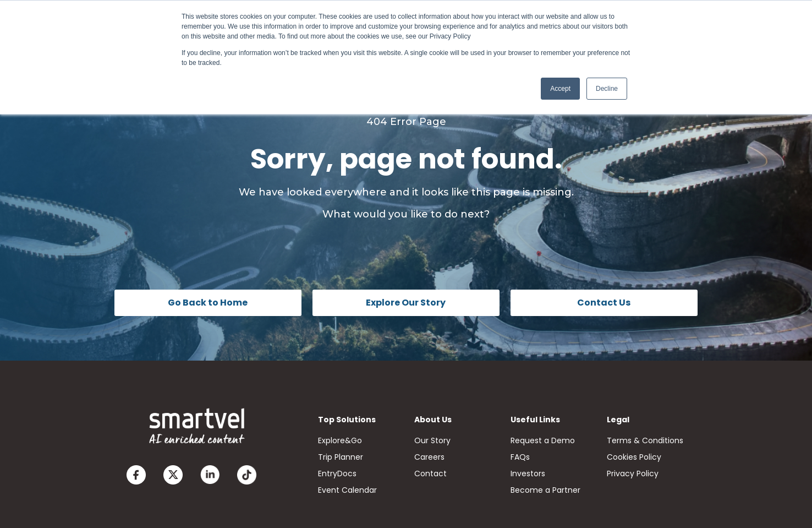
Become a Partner (545, 490)
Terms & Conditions (645, 440)
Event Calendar (347, 490)
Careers (429, 457)
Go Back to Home (208, 303)
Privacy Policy (633, 473)
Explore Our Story (406, 303)
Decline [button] (607, 89)
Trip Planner (341, 457)
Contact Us (604, 303)
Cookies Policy (634, 457)
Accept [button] (560, 89)
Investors (528, 473)
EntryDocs (337, 473)
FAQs (520, 457)
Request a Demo (543, 440)
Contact (430, 473)
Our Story (432, 440)
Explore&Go (340, 440)
